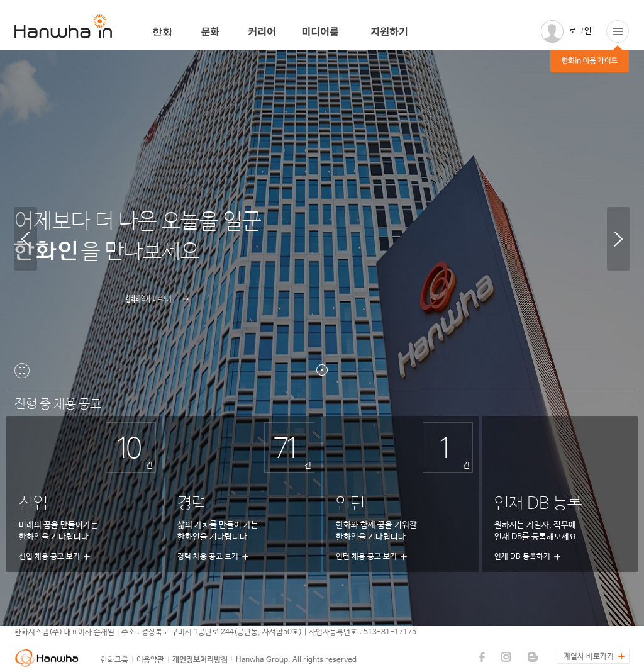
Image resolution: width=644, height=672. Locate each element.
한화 (164, 32)
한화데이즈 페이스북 (482, 657)
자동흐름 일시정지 (22, 371)
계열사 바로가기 (589, 657)
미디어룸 (324, 32)
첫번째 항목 (322, 370)
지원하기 (393, 32)
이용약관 (150, 660)
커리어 (263, 32)
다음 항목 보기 (618, 239)
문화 (212, 32)
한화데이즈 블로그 (532, 657)
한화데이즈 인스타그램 (506, 657)
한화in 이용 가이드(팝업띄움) (618, 31)
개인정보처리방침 (200, 660)
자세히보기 (77, 305)
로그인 (580, 31)
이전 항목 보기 (26, 239)
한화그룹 (114, 660)
